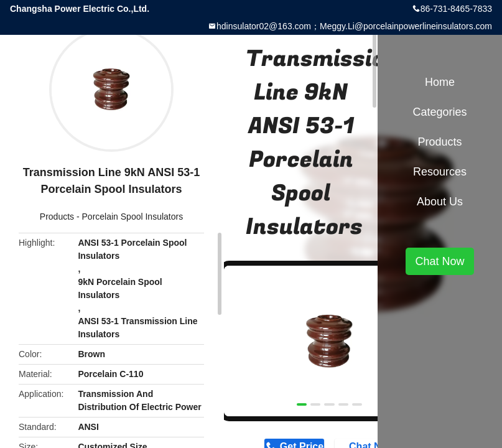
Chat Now (439, 261)
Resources (440, 172)
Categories (439, 112)
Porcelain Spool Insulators (133, 217)
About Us (440, 202)
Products (57, 217)
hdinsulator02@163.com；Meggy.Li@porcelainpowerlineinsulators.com (354, 26)
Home (440, 82)
